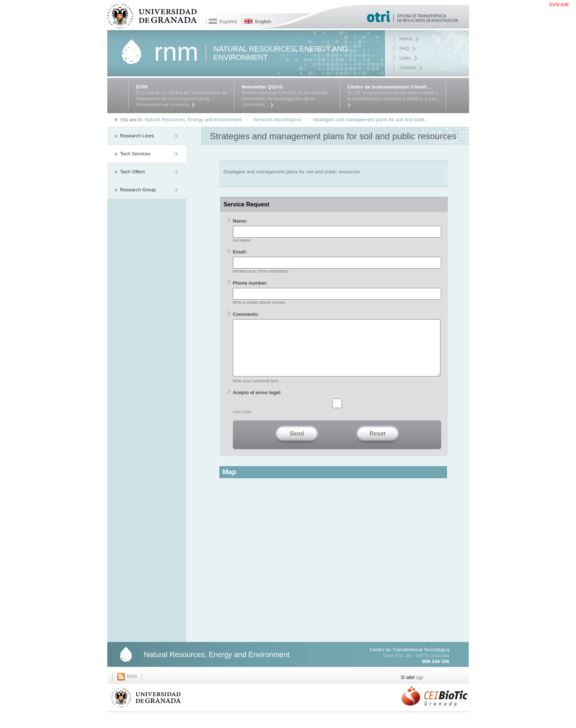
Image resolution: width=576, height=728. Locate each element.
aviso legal (242, 423)
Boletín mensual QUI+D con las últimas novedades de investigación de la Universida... (289, 96)
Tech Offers (133, 172)
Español (228, 21)
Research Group (138, 190)
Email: (240, 252)
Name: (240, 221)
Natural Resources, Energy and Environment (217, 666)
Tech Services (135, 154)
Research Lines (137, 136)
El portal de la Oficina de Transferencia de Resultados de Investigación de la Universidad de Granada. (183, 96)
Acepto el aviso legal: (257, 403)
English (263, 21)
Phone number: (250, 283)
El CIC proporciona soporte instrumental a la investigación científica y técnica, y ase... (395, 96)
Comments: (246, 314)
